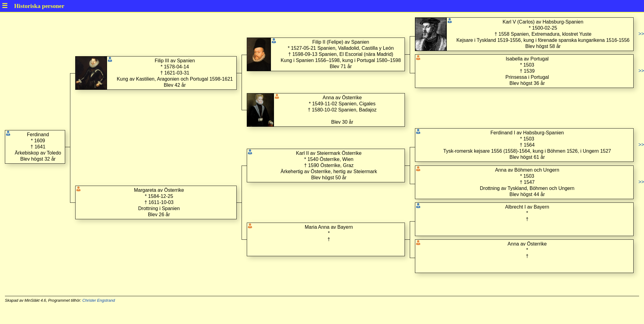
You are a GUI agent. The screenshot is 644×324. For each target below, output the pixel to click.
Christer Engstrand (99, 300)
